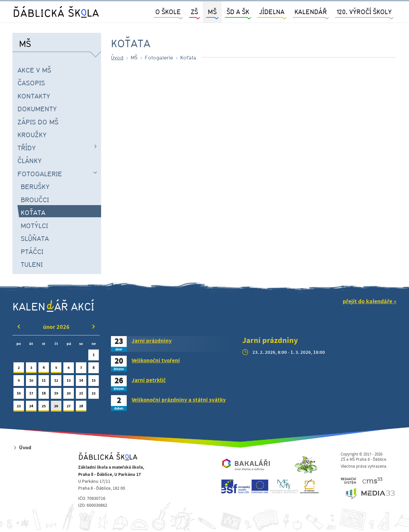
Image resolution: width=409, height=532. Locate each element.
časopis (31, 83)
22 (94, 395)
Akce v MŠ (34, 70)
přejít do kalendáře (367, 301)
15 (94, 382)
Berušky (35, 186)
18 (44, 395)
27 (69, 407)
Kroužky (32, 135)
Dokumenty (37, 109)
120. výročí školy (364, 12)
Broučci (35, 200)
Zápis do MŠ (38, 122)
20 (69, 395)
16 (19, 395)
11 (44, 382)
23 (19, 407)
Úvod (117, 57)
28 (81, 407)
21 (81, 395)
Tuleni (32, 264)
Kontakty (34, 96)
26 (56, 407)
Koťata (33, 212)
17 (31, 395)
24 (31, 407)
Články (30, 160)
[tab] (172, 344)
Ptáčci (32, 251)
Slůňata (35, 238)
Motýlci (34, 225)
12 (56, 382)
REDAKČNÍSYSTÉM (348, 481)
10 (31, 382)
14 (81, 382)
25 (44, 407)
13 (69, 382)
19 (56, 395)
